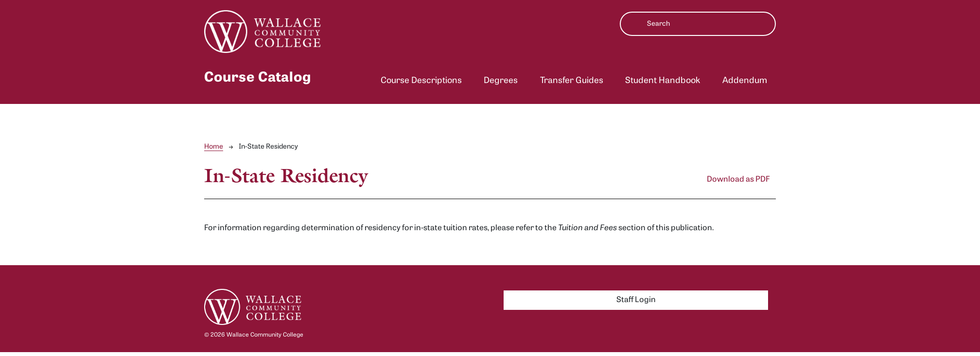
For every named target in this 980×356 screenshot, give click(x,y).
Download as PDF (738, 180)
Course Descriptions (421, 81)
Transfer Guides (572, 81)
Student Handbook (663, 81)
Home (214, 147)
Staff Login (636, 300)
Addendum (745, 81)
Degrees (501, 81)
